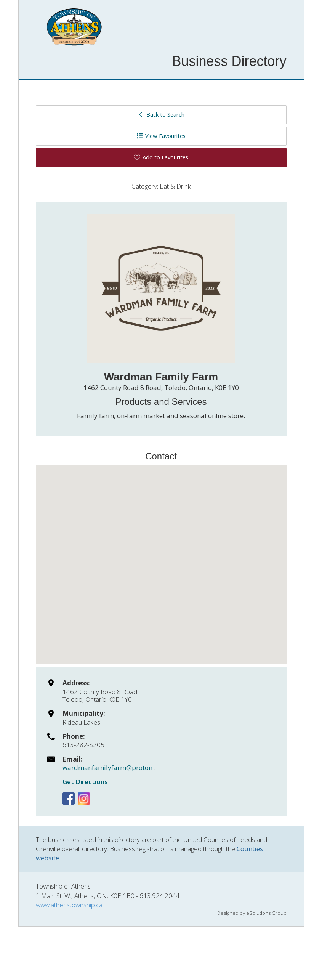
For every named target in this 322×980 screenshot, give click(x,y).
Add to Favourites (161, 157)
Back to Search (161, 114)
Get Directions (85, 782)
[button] (161, 558)
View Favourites (161, 136)
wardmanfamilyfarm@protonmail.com (122, 767)
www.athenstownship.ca (69, 905)
